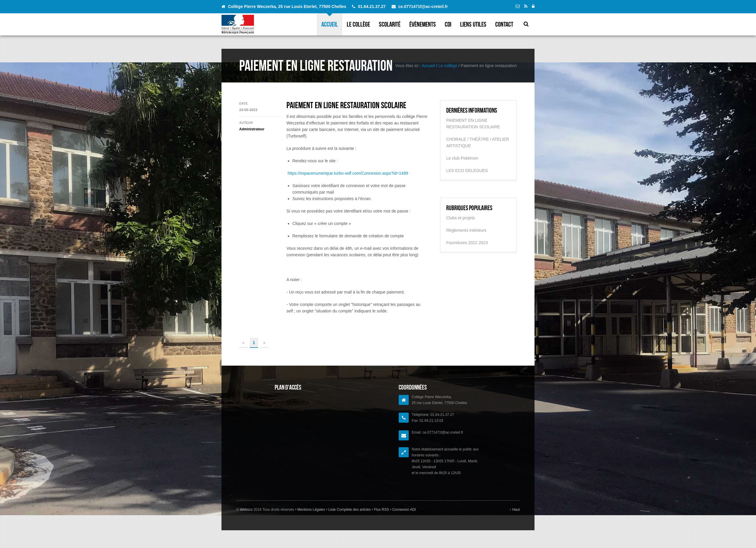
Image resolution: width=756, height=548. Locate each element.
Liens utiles (473, 24)
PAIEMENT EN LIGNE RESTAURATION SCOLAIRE (346, 105)
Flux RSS (381, 510)
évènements (423, 24)
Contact (504, 24)
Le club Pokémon (462, 158)
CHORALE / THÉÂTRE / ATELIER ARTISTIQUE (478, 142)
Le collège (358, 24)
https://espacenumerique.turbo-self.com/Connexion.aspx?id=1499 (348, 173)
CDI (448, 24)
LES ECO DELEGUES (467, 171)
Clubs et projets (461, 218)
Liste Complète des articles (350, 510)
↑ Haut (515, 510)
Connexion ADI (404, 510)
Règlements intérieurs (466, 230)
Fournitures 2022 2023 (467, 243)
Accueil (330, 24)
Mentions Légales (312, 510)
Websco (246, 510)
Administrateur (252, 129)
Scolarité (390, 24)
